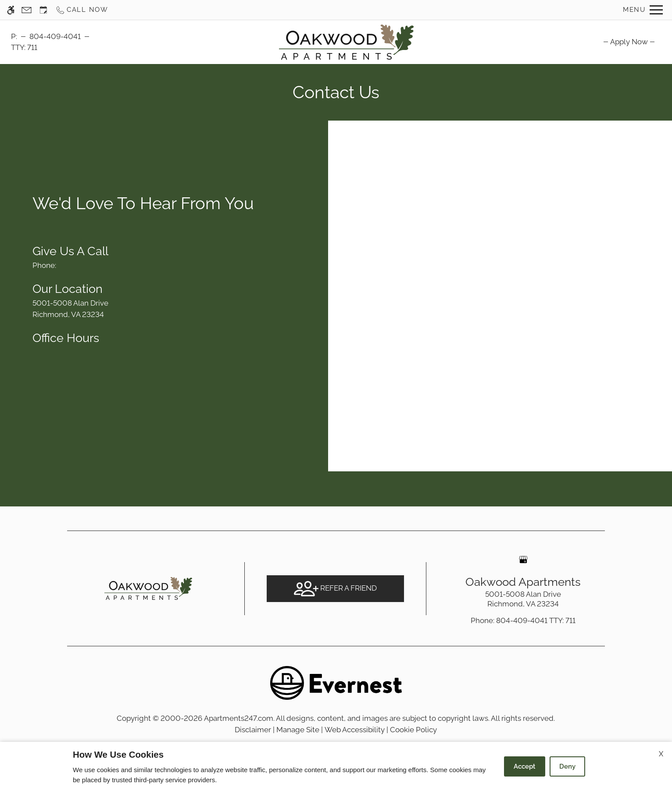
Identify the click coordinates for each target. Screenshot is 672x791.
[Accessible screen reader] (11, 10)
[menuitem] (629, 42)
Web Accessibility (355, 730)
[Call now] (82, 10)
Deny (567, 766)
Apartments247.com (239, 718)
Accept (525, 766)
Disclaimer (253, 730)
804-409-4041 (55, 36)
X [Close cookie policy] (661, 754)
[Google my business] (523, 559)
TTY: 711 (523, 620)
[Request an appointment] (43, 10)
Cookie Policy (413, 730)
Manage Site (298, 730)
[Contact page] (27, 10)
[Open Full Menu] (643, 10)
